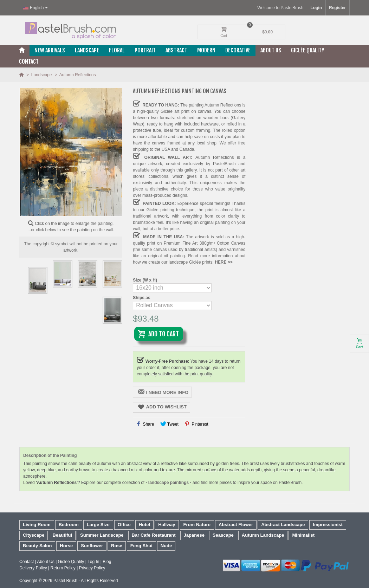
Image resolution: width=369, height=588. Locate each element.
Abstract (176, 50)
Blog (107, 562)
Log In (93, 562)
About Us (271, 50)
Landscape (87, 50)
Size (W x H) (145, 280)
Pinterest (196, 424)
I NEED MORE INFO (163, 392)
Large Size (98, 525)
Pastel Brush (65, 581)
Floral (117, 50)
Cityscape (34, 535)
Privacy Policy (92, 568)
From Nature (197, 525)
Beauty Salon (37, 546)
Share (145, 424)
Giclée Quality (308, 50)
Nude (166, 546)
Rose (117, 546)
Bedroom (69, 525)
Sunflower (92, 546)
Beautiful (62, 535)
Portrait (145, 50)
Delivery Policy (33, 568)
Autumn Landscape (263, 535)
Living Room (37, 525)
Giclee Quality (71, 562)
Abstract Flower (236, 525)
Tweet (169, 424)
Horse (66, 546)
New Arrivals (50, 50)
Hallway (167, 525)
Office (124, 525)
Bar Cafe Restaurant (154, 535)
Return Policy (63, 568)
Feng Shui (141, 546)
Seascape (223, 535)
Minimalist (303, 535)
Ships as (142, 298)
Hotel (145, 525)
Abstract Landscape (283, 525)
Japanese (194, 535)
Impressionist (328, 525)
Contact (29, 62)
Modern (206, 50)
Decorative (238, 50)
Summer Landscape (102, 535)
